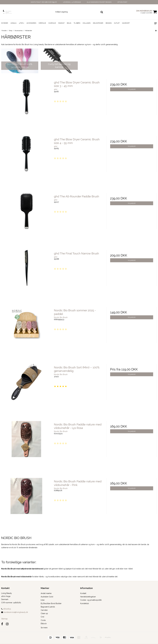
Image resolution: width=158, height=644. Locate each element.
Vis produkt (132, 89)
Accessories (31, 23)
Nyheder (5, 23)
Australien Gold (47, 597)
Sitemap (4, 619)
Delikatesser (98, 23)
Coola (43, 620)
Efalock (44, 624)
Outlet (117, 23)
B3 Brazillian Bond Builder (51, 603)
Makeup (61, 23)
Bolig (69, 23)
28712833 (6, 609)
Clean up (44, 613)
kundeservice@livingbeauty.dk (16, 612)
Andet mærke (46, 593)
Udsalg (13, 23)
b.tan (43, 600)
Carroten (44, 610)
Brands (109, 23)
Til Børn (77, 23)
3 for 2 (21, 23)
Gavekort (126, 23)
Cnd (42, 617)
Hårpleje (42, 23)
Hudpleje (52, 23)
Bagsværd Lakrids (48, 607)
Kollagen (87, 23)
